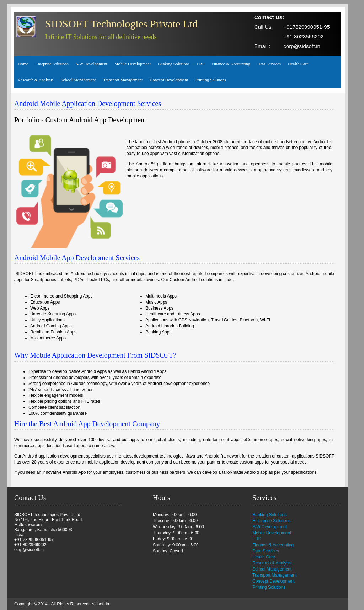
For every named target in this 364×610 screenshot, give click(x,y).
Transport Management (123, 80)
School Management (78, 80)
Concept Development (169, 80)
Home (23, 64)
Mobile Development (133, 64)
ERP (200, 64)
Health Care (298, 64)
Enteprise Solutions (52, 64)
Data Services (269, 64)
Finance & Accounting (231, 64)
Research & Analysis (36, 80)
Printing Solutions (211, 80)
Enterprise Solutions (271, 521)
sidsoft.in (101, 604)
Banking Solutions (174, 64)
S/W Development (92, 64)
